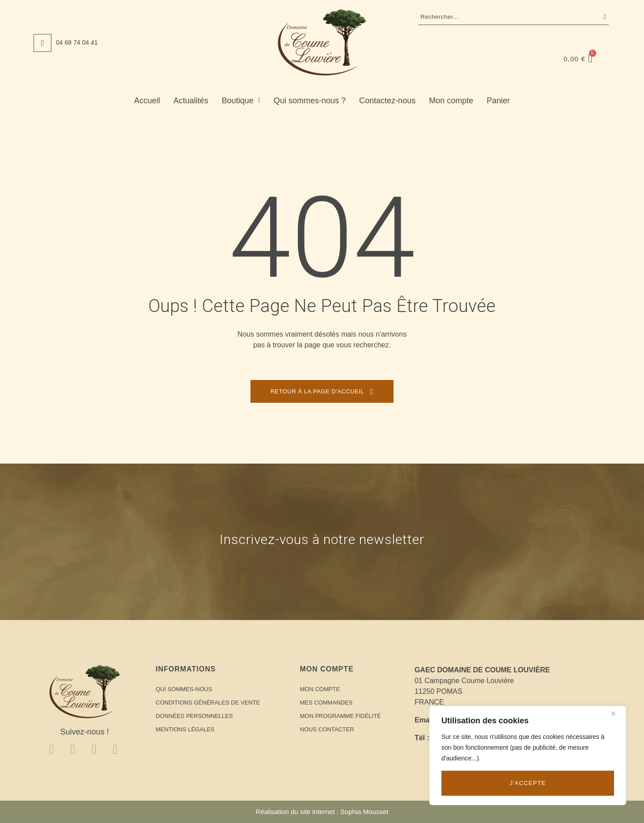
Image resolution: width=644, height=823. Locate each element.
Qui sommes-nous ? (310, 101)
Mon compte (451, 101)
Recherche (603, 17)
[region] (528, 755)
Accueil (147, 101)
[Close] (617, 713)
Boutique (241, 101)
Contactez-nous (387, 101)
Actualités (191, 101)
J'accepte (527, 783)
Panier (498, 101)
